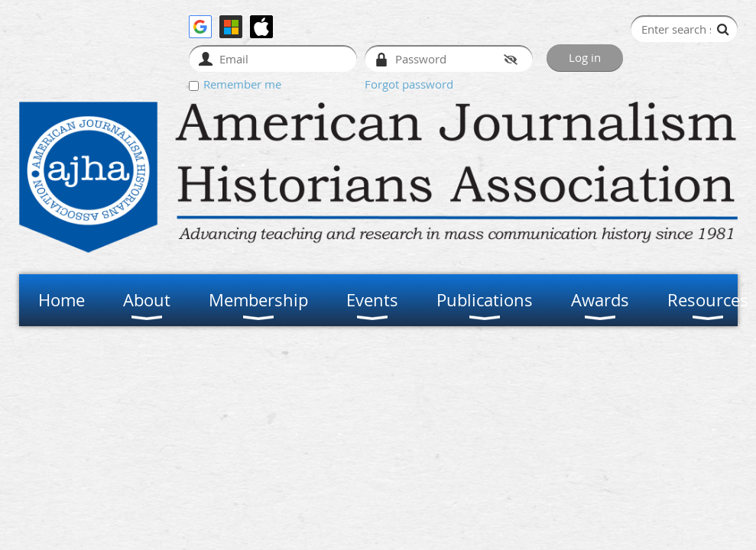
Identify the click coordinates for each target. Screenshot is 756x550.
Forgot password (409, 84)
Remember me (242, 84)
